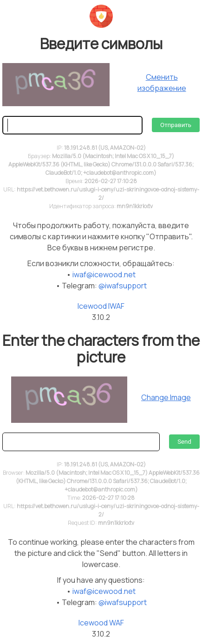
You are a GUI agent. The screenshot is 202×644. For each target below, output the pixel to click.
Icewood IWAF (101, 306)
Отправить (176, 125)
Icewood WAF (101, 623)
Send (184, 442)
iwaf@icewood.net (104, 274)
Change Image (166, 397)
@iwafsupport (123, 286)
